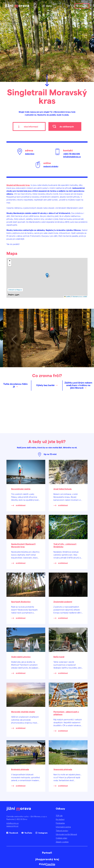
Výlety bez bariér (45, 385)
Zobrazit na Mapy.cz (15, 290)
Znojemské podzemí (63, 602)
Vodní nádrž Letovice (21, 657)
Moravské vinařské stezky (23, 712)
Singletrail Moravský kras (18, 185)
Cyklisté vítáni (61, 838)
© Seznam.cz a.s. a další (79, 297)
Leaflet (67, 297)
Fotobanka (60, 823)
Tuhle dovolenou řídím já (15, 385)
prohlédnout (21, 505)
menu (49, 6)
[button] (47, 275)
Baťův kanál (59, 657)
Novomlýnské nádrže (21, 489)
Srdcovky (83, 6)
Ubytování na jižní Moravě (66, 834)
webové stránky (51, 166)
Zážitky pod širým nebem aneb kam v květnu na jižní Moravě (78, 385)
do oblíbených (67, 126)
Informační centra (63, 827)
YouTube (28, 833)
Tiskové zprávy (62, 831)
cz (69, 6)
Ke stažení (60, 819)
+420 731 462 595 (72, 154)
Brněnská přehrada (20, 769)
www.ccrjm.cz (12, 826)
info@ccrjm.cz (13, 823)
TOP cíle (59, 816)
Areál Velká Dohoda (63, 489)
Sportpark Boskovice (21, 602)
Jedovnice (30, 154)
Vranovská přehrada (63, 769)
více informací (31, 126)
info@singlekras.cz (72, 157)
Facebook (14, 833)
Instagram (43, 833)
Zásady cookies (62, 842)
